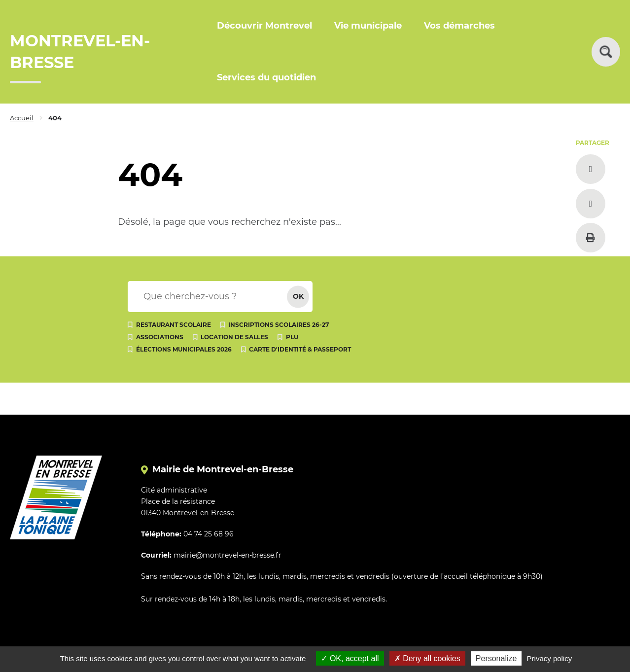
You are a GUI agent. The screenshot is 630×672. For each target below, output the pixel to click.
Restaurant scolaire (174, 325)
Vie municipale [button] (368, 26)
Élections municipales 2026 (184, 349)
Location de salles (234, 337)
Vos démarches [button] (459, 26)
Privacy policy (550, 658)
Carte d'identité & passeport (300, 349)
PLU (292, 337)
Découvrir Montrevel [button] (264, 26)
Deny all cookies (427, 658)
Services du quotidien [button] (266, 77)
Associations (160, 337)
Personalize (496, 658)
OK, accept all (350, 658)
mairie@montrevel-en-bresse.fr (227, 555)
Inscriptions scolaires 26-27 (279, 325)
